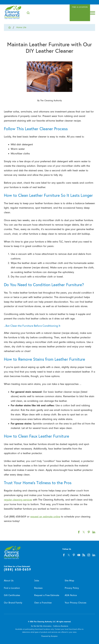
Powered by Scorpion (49, 636)
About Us (9, 581)
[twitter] (69, 555)
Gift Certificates (12, 595)
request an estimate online (45, 517)
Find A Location (80, 7)
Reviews (38, 588)
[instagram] (89, 555)
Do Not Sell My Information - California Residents (50, 626)
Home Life (21, 27)
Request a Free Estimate (47, 595)
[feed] (84, 555)
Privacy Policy (72, 588)
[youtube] (79, 555)
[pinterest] (74, 555)
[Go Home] (11, 27)
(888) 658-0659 (18, 570)
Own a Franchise (43, 603)
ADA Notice (71, 595)
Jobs (37, 581)
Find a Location (12, 588)
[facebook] (64, 555)
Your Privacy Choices (76, 603)
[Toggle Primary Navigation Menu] (93, 13)
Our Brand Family (13, 603)
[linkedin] (94, 555)
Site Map (69, 581)
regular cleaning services (18, 500)
